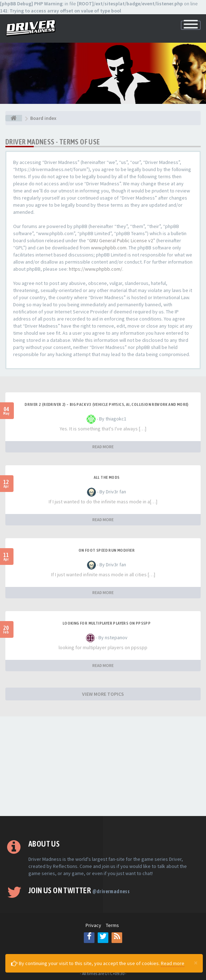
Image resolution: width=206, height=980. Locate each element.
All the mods (107, 477)
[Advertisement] (103, 766)
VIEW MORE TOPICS (103, 694)
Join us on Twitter (79, 890)
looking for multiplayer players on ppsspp (107, 623)
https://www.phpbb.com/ (96, 269)
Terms (112, 925)
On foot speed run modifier (107, 550)
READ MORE (103, 447)
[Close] (196, 963)
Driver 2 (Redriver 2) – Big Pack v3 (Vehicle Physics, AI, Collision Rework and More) (107, 404)
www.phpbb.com (109, 248)
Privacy (93, 925)
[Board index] (14, 118)
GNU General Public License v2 (121, 240)
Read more (173, 963)
